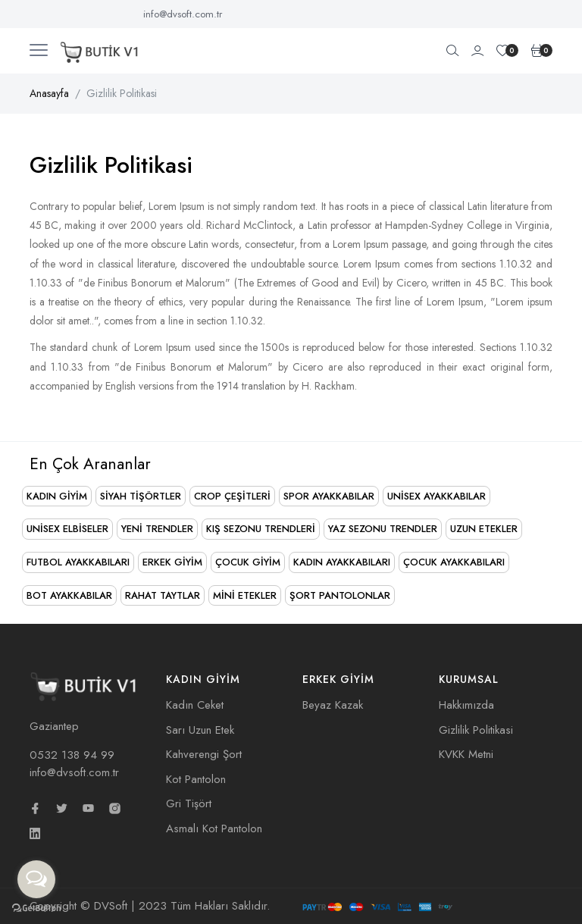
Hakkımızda (466, 705)
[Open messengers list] (36, 879)
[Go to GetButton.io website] (36, 908)
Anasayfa (49, 93)
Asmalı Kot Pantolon (214, 828)
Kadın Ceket (195, 705)
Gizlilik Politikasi (476, 730)
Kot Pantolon (196, 779)
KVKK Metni (466, 754)
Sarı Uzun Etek (200, 730)
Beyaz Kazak (333, 705)
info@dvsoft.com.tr (183, 14)
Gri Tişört (189, 803)
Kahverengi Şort (204, 754)
